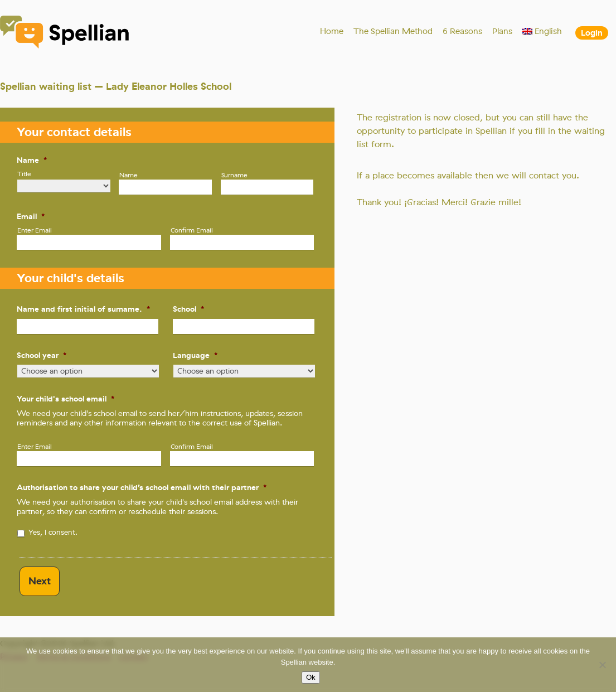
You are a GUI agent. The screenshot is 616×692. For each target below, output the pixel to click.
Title (24, 174)
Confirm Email (192, 230)
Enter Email (35, 230)
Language (195, 355)
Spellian (65, 33)
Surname (234, 175)
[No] (602, 665)
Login (592, 33)
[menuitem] (542, 31)
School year (42, 355)
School (188, 309)
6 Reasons (462, 31)
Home (332, 31)
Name (32, 160)
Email (31, 216)
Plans (502, 31)
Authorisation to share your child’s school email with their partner (142, 487)
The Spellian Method (393, 31)
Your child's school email (66, 399)
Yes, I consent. (53, 532)
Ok (311, 678)
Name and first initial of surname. (83, 309)
